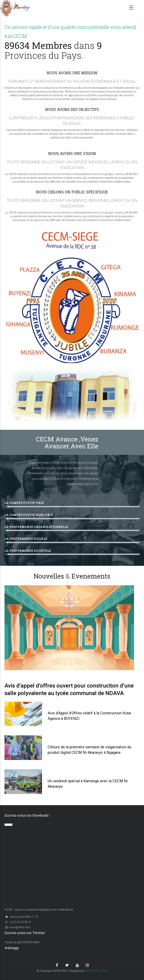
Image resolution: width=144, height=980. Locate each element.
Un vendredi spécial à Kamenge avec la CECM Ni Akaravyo (88, 784)
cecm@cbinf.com (17, 927)
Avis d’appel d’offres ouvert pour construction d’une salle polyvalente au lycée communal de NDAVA (69, 689)
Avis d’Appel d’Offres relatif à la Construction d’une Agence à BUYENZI (89, 716)
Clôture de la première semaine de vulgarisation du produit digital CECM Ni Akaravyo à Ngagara (89, 750)
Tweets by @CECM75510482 (22, 942)
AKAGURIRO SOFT (96, 971)
